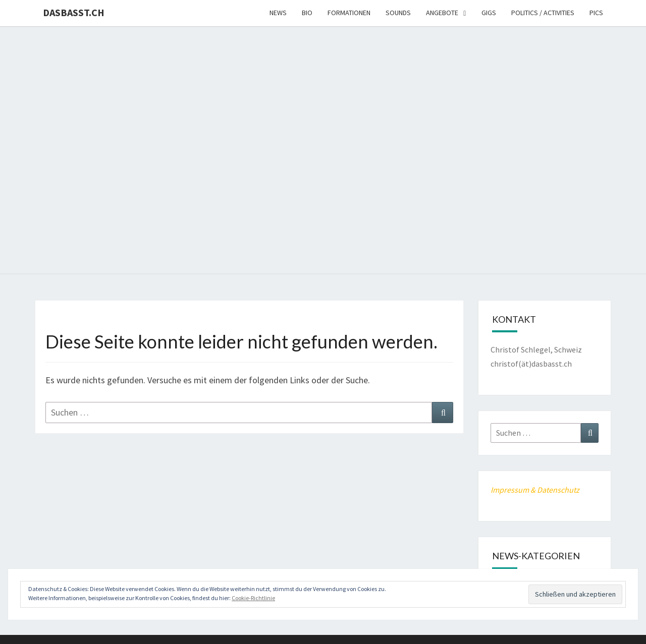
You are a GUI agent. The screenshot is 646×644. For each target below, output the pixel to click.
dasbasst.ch (74, 12)
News (278, 13)
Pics (596, 13)
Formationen (349, 13)
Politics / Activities (543, 13)
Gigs (489, 13)
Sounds (398, 13)
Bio (307, 13)
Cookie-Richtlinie (253, 598)
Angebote (442, 13)
